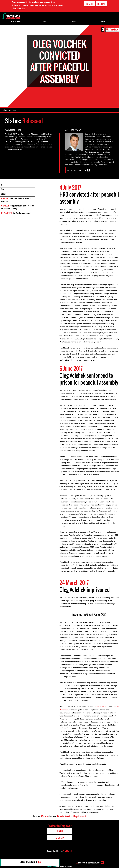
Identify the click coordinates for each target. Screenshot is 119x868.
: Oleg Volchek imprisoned (16, 213)
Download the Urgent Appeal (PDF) (89, 615)
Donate (45, 22)
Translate (114, 29)
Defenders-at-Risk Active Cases (88, 863)
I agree (90, 4)
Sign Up (60, 838)
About (3, 194)
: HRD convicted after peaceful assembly (16, 200)
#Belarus (44, 817)
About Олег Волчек (11, 110)
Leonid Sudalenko (101, 707)
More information (19, 8)
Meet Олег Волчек (76, 171)
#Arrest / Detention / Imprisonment (71, 817)
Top (2, 190)
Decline (101, 4)
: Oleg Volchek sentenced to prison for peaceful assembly (18, 207)
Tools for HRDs (16, 22)
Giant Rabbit (67, 851)
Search (103, 22)
